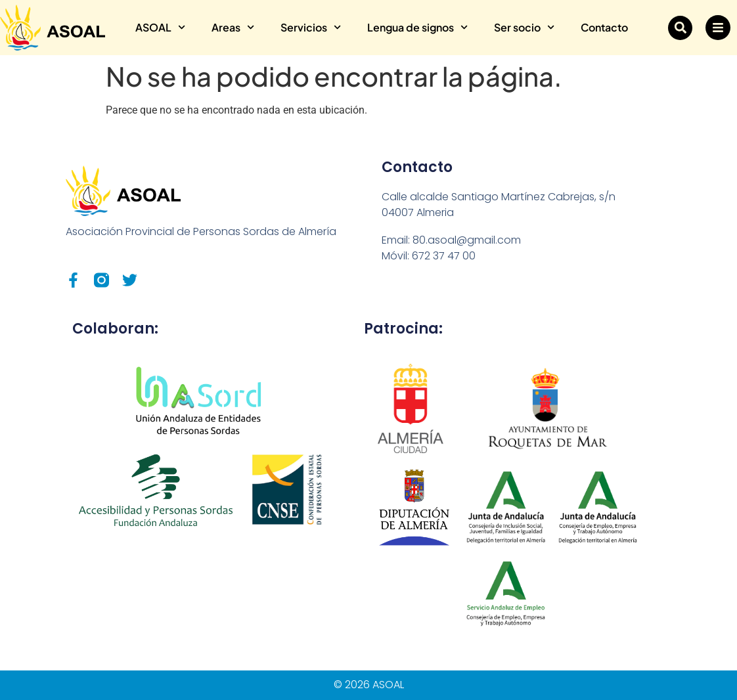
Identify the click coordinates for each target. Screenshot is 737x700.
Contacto (604, 27)
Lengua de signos (417, 27)
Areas (233, 27)
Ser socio (524, 27)
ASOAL (160, 27)
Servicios (311, 27)
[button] (680, 28)
